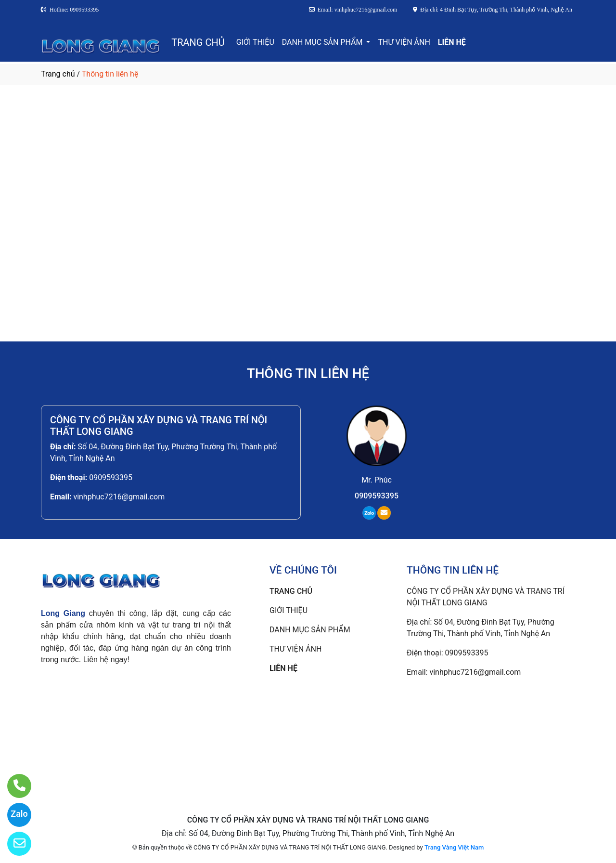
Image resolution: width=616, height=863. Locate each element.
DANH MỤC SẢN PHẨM (323, 42)
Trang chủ (58, 74)
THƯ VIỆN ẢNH (404, 42)
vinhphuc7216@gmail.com (119, 497)
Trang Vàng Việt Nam (454, 847)
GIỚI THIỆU (255, 42)
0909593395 (111, 477)
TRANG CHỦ (198, 42)
